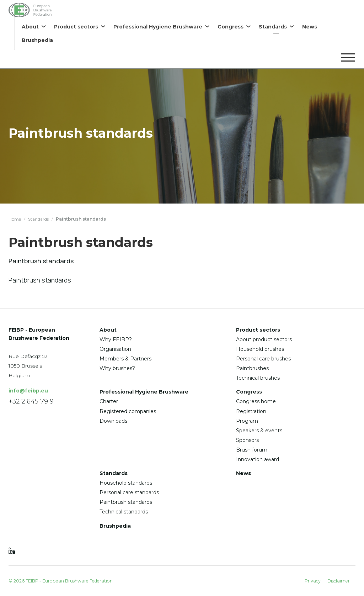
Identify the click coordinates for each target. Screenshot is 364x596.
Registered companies (128, 411)
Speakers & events (259, 431)
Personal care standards (129, 492)
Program (247, 421)
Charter (109, 401)
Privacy (313, 581)
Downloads (113, 421)
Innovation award (258, 459)
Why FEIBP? (116, 339)
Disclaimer (339, 581)
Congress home (256, 401)
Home (15, 219)
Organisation (115, 349)
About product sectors (264, 339)
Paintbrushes (252, 368)
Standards (38, 219)
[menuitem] (34, 27)
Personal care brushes (263, 359)
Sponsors (247, 440)
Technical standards (124, 512)
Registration (251, 411)
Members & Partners (125, 359)
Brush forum (252, 450)
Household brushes (260, 349)
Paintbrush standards (126, 502)
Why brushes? (117, 368)
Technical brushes (258, 378)
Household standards (126, 483)
